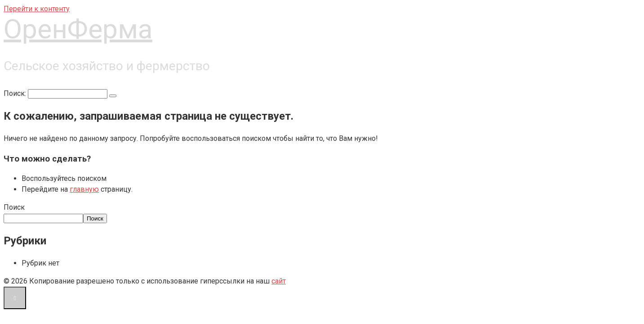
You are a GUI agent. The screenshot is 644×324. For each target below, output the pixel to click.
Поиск (14, 207)
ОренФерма (78, 29)
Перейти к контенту (37, 9)
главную (84, 189)
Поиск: (16, 93)
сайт (279, 281)
